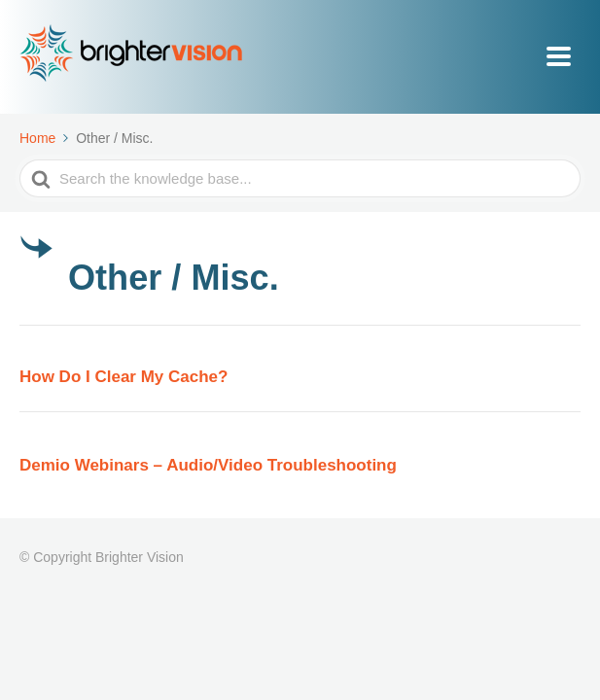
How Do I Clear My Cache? (124, 377)
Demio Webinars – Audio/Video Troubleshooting (208, 465)
